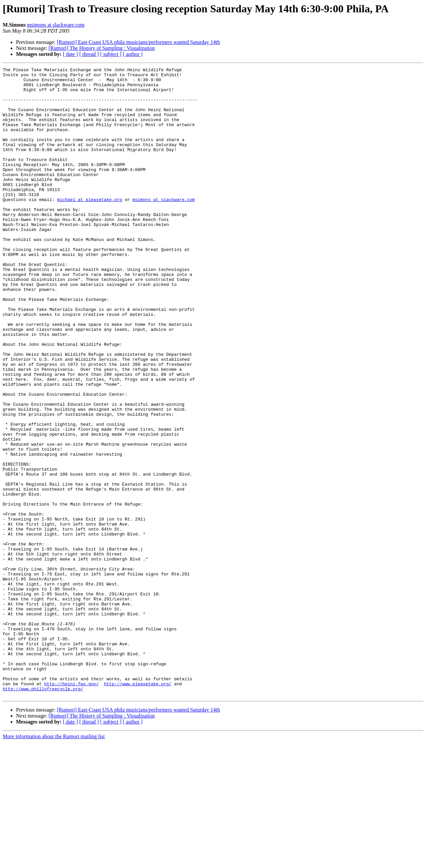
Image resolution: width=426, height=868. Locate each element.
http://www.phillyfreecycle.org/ (43, 813)
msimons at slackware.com (56, 25)
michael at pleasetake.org (90, 226)
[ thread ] (89, 54)
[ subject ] (111, 54)
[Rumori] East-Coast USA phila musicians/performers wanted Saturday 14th (138, 42)
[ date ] (70, 54)
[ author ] (133, 54)
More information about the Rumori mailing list (54, 862)
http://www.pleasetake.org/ (138, 807)
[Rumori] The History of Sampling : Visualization (102, 48)
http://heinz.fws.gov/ (72, 807)
